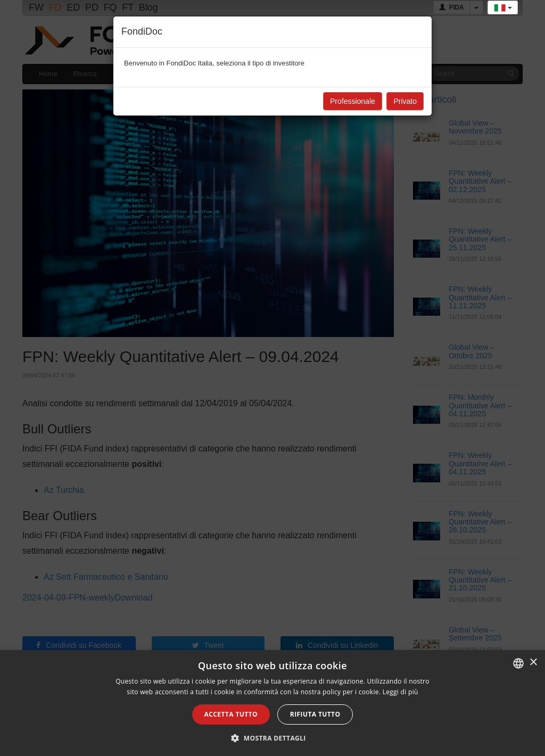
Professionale (353, 101)
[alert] (272, 703)
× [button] (533, 663)
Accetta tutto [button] (231, 714)
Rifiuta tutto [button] (315, 714)
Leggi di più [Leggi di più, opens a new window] (401, 692)
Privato (405, 101)
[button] (272, 738)
